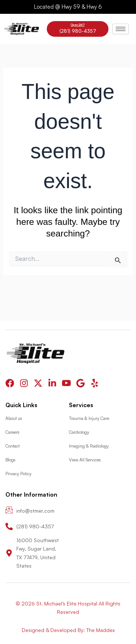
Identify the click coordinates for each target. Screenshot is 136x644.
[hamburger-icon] (121, 29)
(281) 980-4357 (78, 31)
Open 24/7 (78, 25)
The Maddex (100, 630)
